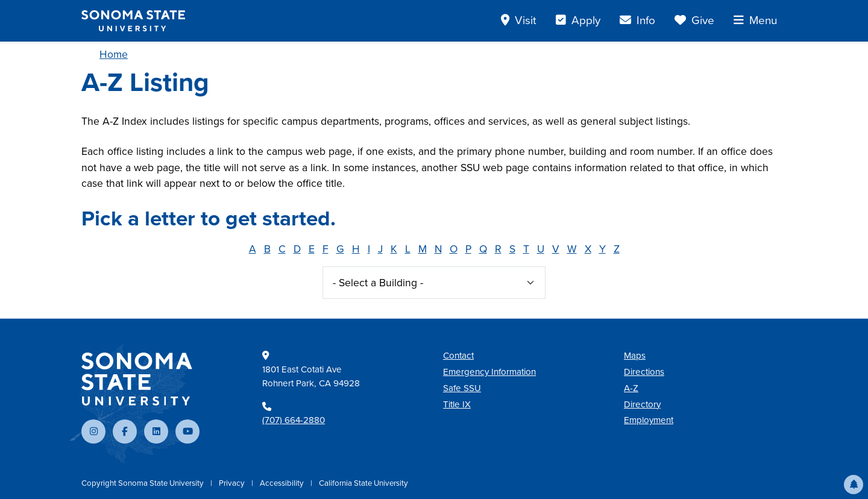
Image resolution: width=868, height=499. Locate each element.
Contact (458, 356)
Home (114, 54)
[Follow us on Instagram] (93, 432)
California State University (363, 483)
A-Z (631, 388)
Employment (649, 420)
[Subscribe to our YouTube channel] (187, 432)
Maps (635, 356)
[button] (854, 485)
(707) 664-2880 (294, 420)
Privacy (233, 483)
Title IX (457, 404)
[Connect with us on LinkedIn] (156, 432)
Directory (642, 404)
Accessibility (283, 483)
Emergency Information (489, 372)
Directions (644, 372)
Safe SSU (462, 388)
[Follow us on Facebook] (125, 432)
